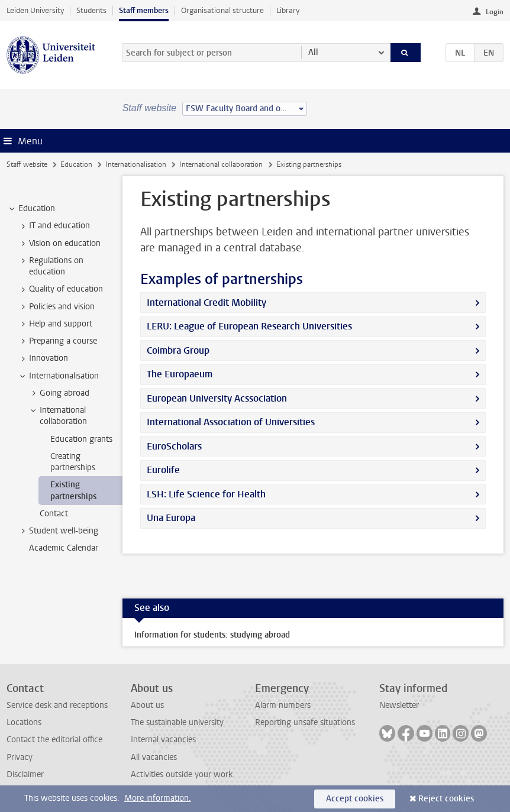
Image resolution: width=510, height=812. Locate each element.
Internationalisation (136, 164)
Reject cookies (446, 799)
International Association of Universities (231, 422)
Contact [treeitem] (54, 514)
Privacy (20, 757)
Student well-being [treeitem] (58, 531)
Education (76, 164)
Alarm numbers (283, 705)
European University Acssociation (217, 398)
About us (147, 705)
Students (91, 10)
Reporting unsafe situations (305, 722)
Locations (24, 722)
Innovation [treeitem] (43, 358)
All (313, 52)
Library (288, 10)
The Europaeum (180, 374)
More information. (158, 798)
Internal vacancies (163, 740)
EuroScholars (174, 446)
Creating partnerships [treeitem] (73, 462)
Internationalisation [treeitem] (58, 376)
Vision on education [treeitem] (59, 244)
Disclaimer (25, 774)
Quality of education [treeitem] (60, 289)
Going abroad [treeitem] (59, 393)
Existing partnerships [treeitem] (73, 490)
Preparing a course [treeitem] (57, 341)
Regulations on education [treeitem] (51, 266)
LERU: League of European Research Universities (249, 326)
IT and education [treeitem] (54, 226)
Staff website (27, 164)
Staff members (144, 10)
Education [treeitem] (31, 209)
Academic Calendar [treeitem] (64, 548)
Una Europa (171, 518)
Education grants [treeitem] (81, 439)
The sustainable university (177, 722)
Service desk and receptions (57, 705)
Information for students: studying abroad (212, 635)
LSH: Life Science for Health (206, 494)
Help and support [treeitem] (55, 324)
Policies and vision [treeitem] (56, 307)
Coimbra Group (178, 350)
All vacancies (154, 757)
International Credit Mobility (206, 303)
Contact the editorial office (54, 740)
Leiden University (35, 10)
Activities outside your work (182, 774)
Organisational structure (222, 10)
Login (495, 12)
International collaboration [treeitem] (58, 416)
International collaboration (221, 164)
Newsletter (399, 705)
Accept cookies (355, 799)
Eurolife (163, 470)
